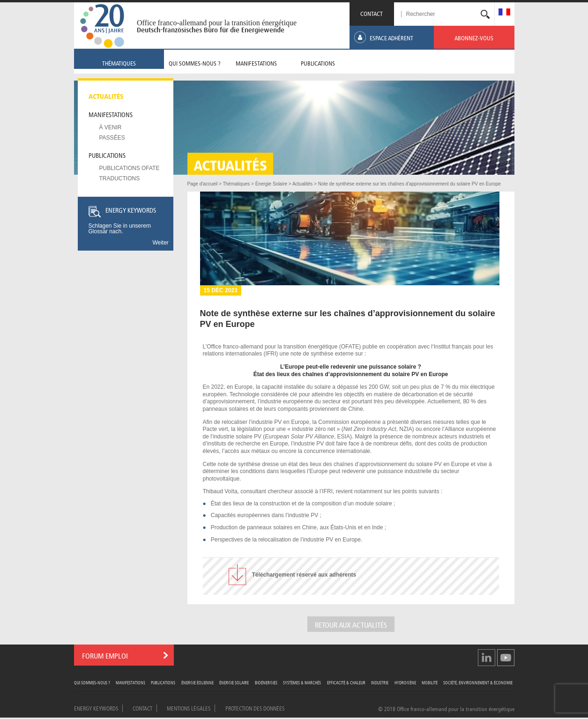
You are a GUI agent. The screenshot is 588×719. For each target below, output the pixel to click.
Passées (112, 138)
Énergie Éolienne (197, 682)
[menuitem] (504, 13)
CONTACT (372, 13)
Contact (142, 708)
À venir (111, 127)
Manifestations (111, 114)
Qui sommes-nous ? (92, 682)
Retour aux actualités (351, 624)
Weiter (160, 243)
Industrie (380, 682)
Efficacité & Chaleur (346, 682)
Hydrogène (405, 682)
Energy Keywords (96, 708)
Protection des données (255, 708)
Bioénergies (266, 682)
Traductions (120, 178)
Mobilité (430, 682)
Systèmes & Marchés (302, 682)
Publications (107, 155)
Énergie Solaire (234, 682)
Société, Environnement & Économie (478, 682)
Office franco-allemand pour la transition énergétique (217, 23)
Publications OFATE (130, 168)
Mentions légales (189, 708)
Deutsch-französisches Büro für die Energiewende (211, 30)
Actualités (106, 96)
